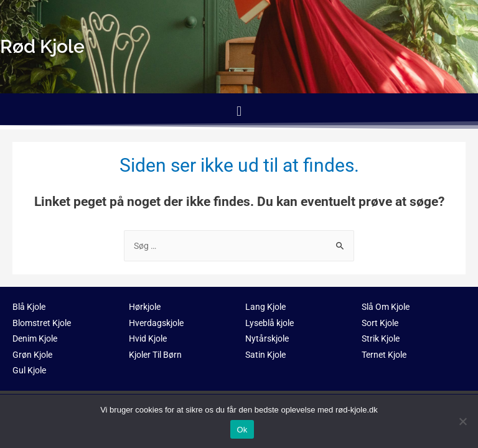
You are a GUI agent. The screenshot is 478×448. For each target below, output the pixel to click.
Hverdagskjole (156, 323)
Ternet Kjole (384, 355)
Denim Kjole (35, 338)
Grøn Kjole (32, 355)
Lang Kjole (265, 307)
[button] (239, 111)
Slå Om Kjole (386, 307)
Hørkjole (145, 307)
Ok (242, 430)
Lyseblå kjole (269, 323)
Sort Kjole (380, 323)
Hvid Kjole (148, 338)
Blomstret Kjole (42, 323)
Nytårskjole (267, 338)
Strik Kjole (381, 338)
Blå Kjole (29, 307)
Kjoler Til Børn (155, 355)
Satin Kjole (265, 355)
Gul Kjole (29, 370)
